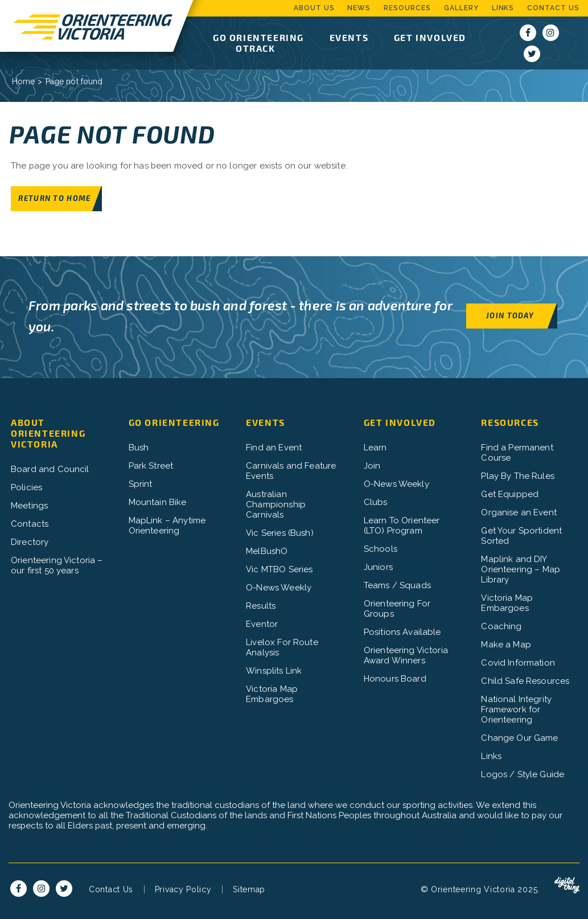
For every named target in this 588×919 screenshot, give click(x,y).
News (359, 8)
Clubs (376, 502)
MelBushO (267, 551)
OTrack (256, 48)
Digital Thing (567, 885)
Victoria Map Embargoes (272, 694)
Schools (381, 549)
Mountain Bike (158, 502)
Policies (26, 487)
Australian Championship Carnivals (276, 504)
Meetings (29, 506)
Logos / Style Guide (523, 774)
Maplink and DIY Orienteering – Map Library (521, 569)
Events (349, 37)
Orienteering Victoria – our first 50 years (57, 565)
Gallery (461, 8)
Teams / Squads (397, 585)
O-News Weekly (279, 588)
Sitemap (249, 889)
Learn (375, 448)
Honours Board (395, 679)
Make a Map (506, 645)
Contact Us (553, 8)
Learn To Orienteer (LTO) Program (402, 526)
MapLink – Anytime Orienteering (167, 526)
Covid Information (518, 663)
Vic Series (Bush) (280, 533)
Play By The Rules (518, 476)
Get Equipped (510, 494)
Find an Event (274, 448)
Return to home (54, 198)
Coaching (501, 626)
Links (503, 8)
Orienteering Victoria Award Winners (406, 655)
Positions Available (402, 632)
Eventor (262, 624)
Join (372, 466)
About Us (314, 8)
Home (24, 81)
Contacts (30, 524)
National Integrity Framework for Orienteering (516, 709)
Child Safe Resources (525, 681)
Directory (30, 542)
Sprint (141, 484)
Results (261, 606)
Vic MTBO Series (279, 569)
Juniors (378, 567)
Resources (407, 8)
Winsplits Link (274, 671)
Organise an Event (519, 512)
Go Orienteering (258, 37)
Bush (139, 448)
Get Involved (430, 37)
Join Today (510, 315)
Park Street (151, 466)
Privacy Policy (183, 889)
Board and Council (50, 469)
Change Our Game (519, 738)
